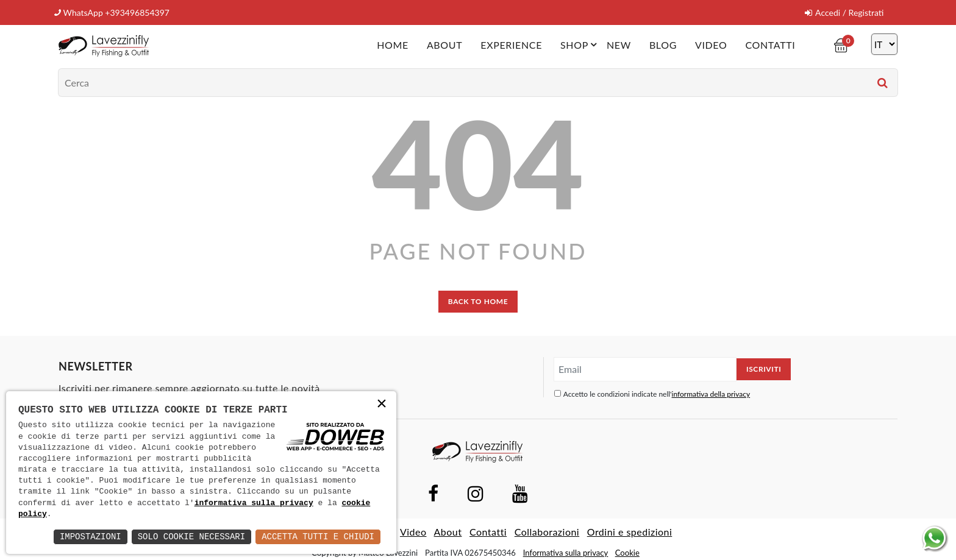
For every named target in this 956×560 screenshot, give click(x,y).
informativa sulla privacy (254, 503)
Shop (580, 44)
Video (711, 45)
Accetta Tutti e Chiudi (318, 537)
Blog (663, 45)
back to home (478, 301)
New (619, 45)
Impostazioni (91, 537)
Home (393, 45)
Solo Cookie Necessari (191, 537)
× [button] (382, 405)
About (444, 45)
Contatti (770, 45)
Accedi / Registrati (844, 12)
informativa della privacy (711, 394)
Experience (511, 45)
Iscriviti (764, 369)
